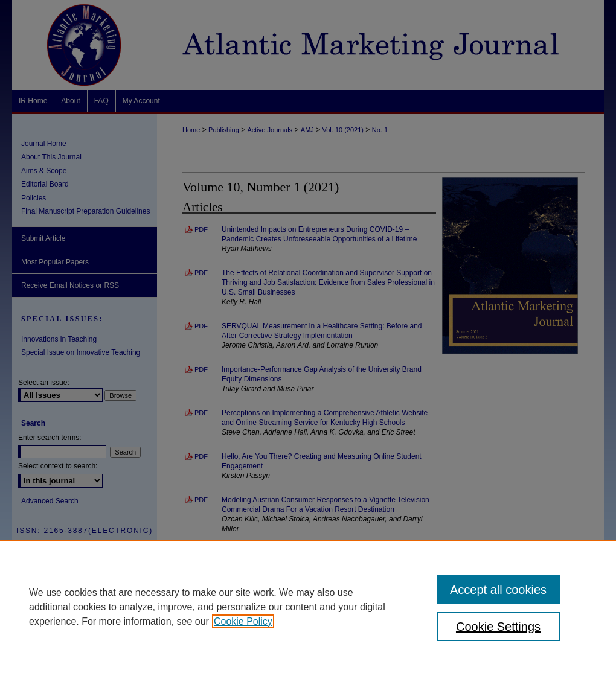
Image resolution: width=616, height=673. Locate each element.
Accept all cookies (498, 590)
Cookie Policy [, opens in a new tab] (243, 621)
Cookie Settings (498, 627)
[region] (308, 607)
